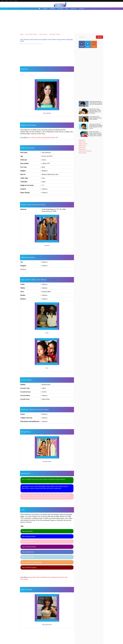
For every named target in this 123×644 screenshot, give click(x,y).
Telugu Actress (82, 142)
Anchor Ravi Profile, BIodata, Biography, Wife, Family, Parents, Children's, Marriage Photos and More (96, 134)
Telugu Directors (83, 149)
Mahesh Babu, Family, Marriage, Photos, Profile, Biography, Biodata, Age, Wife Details (95, 111)
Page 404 (15, 1)
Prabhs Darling (41, 138)
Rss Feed (94, 45)
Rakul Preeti (60, 577)
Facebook (82, 45)
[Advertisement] (62, 22)
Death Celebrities (83, 153)
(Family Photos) (52, 280)
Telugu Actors (82, 140)
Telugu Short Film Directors (85, 151)
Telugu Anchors (82, 146)
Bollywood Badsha (42, 577)
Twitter (88, 45)
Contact (6, 1)
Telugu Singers (82, 147)
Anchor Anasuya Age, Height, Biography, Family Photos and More (95, 118)
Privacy (11, 1)
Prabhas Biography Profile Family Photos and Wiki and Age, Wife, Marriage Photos (96, 103)
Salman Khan (32, 577)
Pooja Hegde (52, 577)
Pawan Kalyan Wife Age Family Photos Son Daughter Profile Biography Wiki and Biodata (96, 126)
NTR (57, 138)
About (2, 1)
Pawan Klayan (32, 138)
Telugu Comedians (83, 144)
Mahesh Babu (51, 138)
